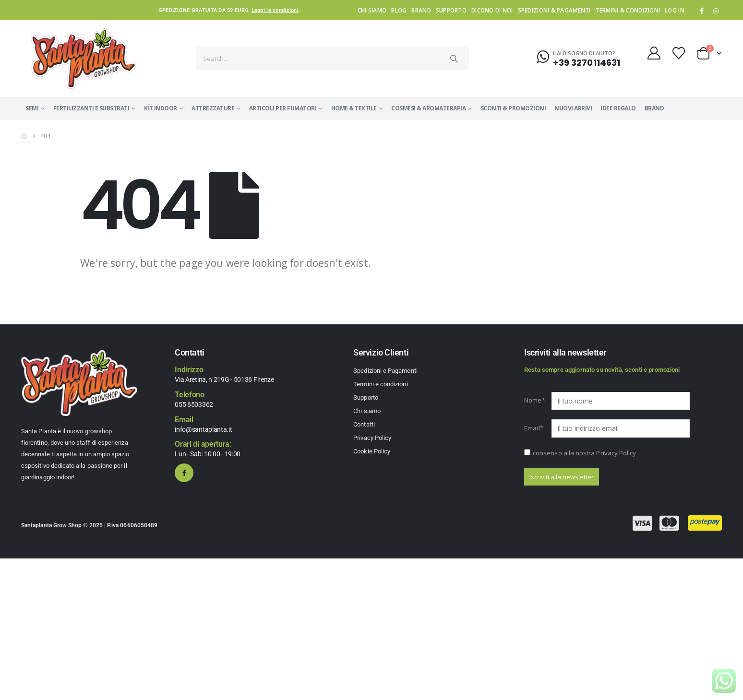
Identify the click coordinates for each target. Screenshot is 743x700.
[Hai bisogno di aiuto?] (579, 57)
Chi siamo (372, 10)
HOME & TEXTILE (354, 108)
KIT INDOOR (161, 108)
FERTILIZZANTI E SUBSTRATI (91, 108)
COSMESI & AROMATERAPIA (428, 108)
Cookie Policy (372, 451)
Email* (534, 428)
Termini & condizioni (628, 10)
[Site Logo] (84, 58)
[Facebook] (702, 11)
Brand (421, 10)
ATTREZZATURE (213, 108)
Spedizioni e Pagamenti (385, 371)
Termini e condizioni (380, 384)
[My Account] (654, 53)
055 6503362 (194, 404)
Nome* (535, 400)
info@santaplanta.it (203, 429)
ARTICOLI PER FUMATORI (283, 108)
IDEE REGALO (618, 108)
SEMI (32, 108)
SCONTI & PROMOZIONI (513, 108)
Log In (675, 10)
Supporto (451, 10)
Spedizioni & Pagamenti (554, 10)
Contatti (364, 424)
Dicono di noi (492, 10)
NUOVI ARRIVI (573, 108)
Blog (399, 10)
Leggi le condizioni (275, 10)
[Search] (454, 59)
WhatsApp (716, 11)
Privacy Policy (372, 438)
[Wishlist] (679, 53)
